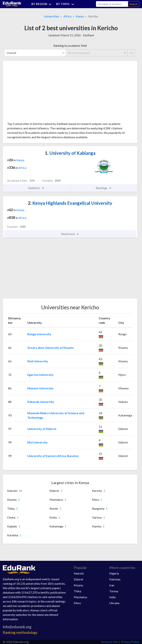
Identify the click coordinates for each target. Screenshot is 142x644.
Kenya (80, 16)
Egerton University (40, 375)
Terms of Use (109, 642)
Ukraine (114, 603)
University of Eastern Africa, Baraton (53, 456)
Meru (77, 603)
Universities (51, 16)
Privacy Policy (130, 642)
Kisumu (78, 585)
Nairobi (79, 573)
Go (132, 53)
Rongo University (39, 334)
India (112, 597)
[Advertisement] (35, 93)
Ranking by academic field (70, 45)
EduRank (88, 35)
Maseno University (40, 388)
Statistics (36, 188)
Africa (67, 16)
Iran (112, 585)
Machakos (81, 597)
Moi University (38, 442)
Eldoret (78, 579)
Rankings (104, 188)
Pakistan (115, 579)
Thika (77, 591)
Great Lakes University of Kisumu (50, 348)
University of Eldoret (42, 429)
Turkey (114, 591)
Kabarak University (41, 402)
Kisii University (38, 361)
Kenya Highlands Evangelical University (70, 203)
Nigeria (114, 573)
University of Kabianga (70, 153)
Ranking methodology (20, 632)
